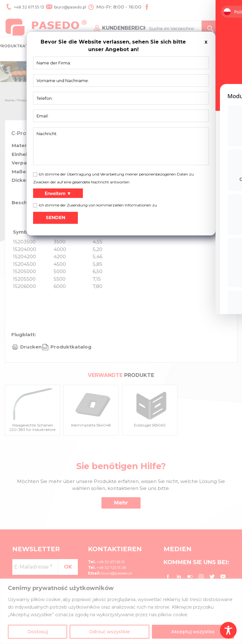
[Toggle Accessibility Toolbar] (228, 630)
